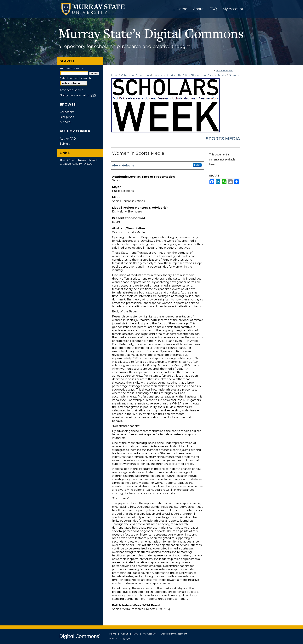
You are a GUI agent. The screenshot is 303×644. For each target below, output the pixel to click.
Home (115, 75)
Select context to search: (76, 78)
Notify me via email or (78, 95)
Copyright (126, 638)
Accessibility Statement (174, 634)
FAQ (136, 634)
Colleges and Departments (136, 75)
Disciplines (67, 117)
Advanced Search (71, 90)
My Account (150, 634)
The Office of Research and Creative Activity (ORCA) (78, 162)
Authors (65, 122)
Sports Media (223, 139)
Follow (197, 165)
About (125, 634)
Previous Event (224, 70)
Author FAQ (68, 139)
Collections (67, 112)
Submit (65, 144)
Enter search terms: (72, 68)
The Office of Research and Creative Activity (202, 75)
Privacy (113, 638)
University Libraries (165, 75)
